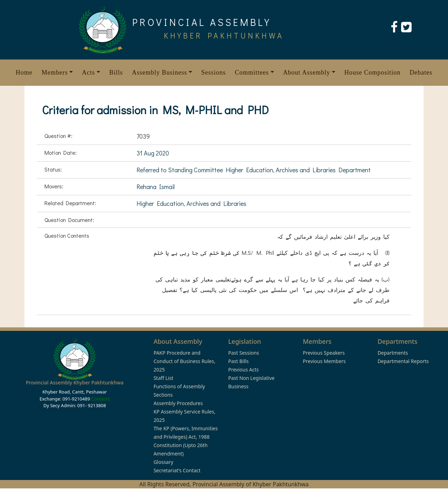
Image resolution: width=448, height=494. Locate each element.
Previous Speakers (324, 353)
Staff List (164, 378)
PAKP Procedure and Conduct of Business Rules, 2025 (185, 361)
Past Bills (238, 361)
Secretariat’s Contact (177, 470)
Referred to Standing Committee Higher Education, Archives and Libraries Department (254, 170)
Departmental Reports (403, 361)
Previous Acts (243, 370)
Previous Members (324, 361)
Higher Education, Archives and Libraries (191, 203)
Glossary (163, 462)
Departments (393, 353)
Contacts (100, 399)
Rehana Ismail (156, 187)
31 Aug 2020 (153, 153)
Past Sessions (244, 353)
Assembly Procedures (178, 403)
